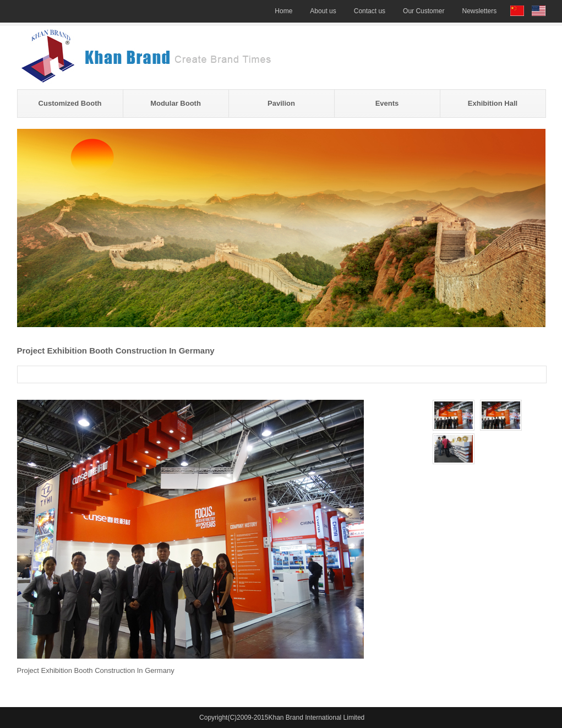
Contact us (370, 11)
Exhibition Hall (493, 103)
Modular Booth (176, 103)
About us (323, 11)
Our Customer (424, 11)
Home (283, 11)
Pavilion (281, 103)
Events (387, 103)
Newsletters (479, 11)
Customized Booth (70, 103)
